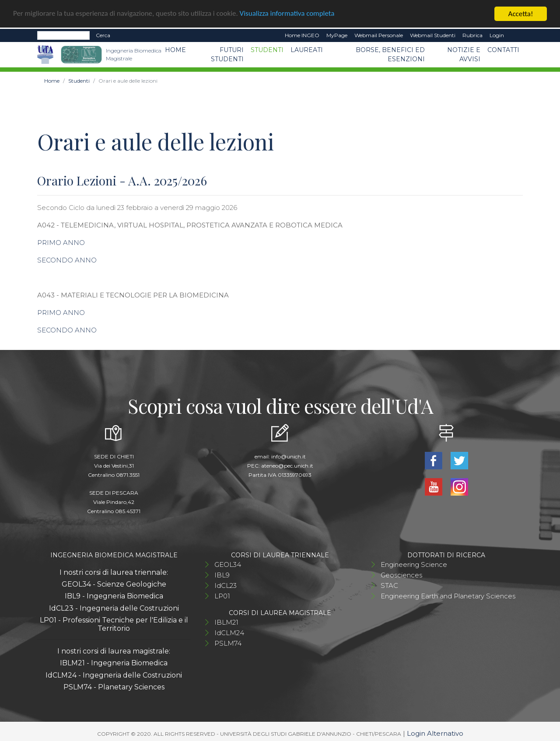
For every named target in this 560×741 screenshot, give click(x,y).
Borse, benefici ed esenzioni (390, 54)
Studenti (267, 49)
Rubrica (472, 35)
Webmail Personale (379, 35)
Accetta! (521, 13)
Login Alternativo (435, 733)
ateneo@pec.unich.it (287, 465)
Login (497, 35)
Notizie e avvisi (464, 54)
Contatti (503, 49)
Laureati (307, 49)
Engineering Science (414, 564)
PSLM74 (228, 643)
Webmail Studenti (433, 35)
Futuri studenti (227, 54)
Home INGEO (302, 35)
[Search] (63, 35)
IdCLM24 (229, 632)
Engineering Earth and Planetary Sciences (448, 596)
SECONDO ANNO (67, 260)
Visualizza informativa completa (288, 13)
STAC (389, 585)
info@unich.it (289, 456)
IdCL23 (226, 585)
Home (175, 49)
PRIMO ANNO (61, 242)
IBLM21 (226, 622)
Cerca (103, 35)
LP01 (222, 596)
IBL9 (222, 575)
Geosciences (401, 575)
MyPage (337, 35)
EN (515, 35)
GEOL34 (228, 564)
